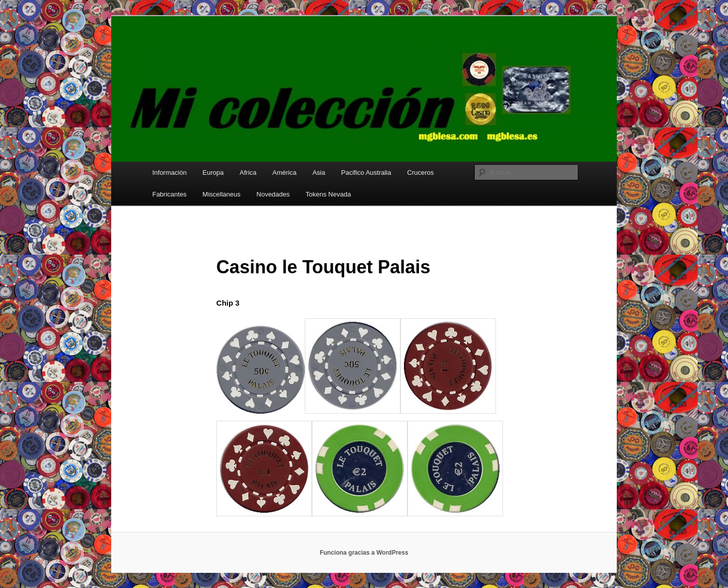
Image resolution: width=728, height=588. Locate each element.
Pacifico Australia (366, 173)
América (285, 173)
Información (169, 173)
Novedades (273, 194)
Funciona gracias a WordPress (364, 553)
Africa (248, 173)
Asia (319, 173)
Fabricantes (169, 194)
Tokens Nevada (329, 194)
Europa (213, 173)
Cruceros (420, 173)
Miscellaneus (222, 194)
